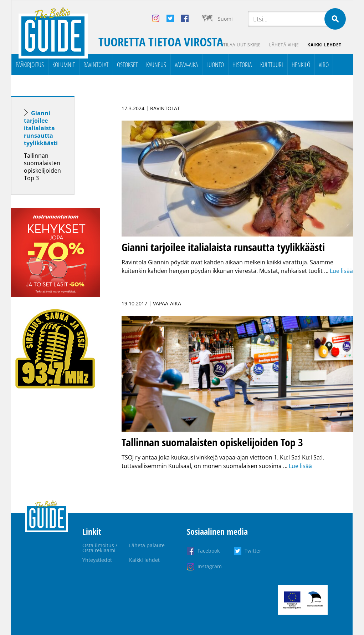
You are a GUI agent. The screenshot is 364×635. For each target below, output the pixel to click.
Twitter (253, 551)
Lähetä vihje (284, 45)
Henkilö (301, 65)
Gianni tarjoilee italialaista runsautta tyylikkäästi (41, 128)
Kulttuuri (272, 65)
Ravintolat (96, 65)
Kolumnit (64, 65)
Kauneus (156, 65)
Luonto (215, 65)
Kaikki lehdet (324, 45)
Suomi (225, 19)
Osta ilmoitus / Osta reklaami (100, 548)
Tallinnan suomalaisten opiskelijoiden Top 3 (42, 167)
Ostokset (127, 65)
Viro (324, 65)
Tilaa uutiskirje (242, 45)
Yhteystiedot (97, 560)
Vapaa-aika (186, 65)
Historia (242, 65)
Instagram (210, 566)
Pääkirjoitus (30, 65)
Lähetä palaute (147, 545)
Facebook (209, 551)
